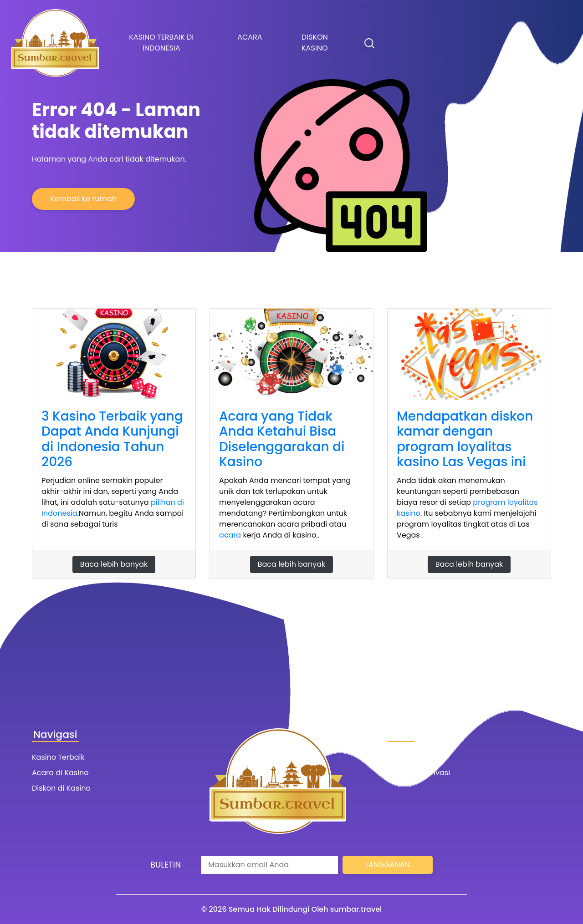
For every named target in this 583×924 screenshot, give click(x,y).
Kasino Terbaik (58, 757)
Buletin (166, 865)
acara (230, 535)
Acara (250, 37)
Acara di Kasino (60, 773)
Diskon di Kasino (61, 788)
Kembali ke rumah (83, 199)
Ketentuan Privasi (419, 773)
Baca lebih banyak (114, 564)
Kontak (400, 757)
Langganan (388, 865)
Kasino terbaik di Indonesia (161, 43)
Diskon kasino (315, 43)
